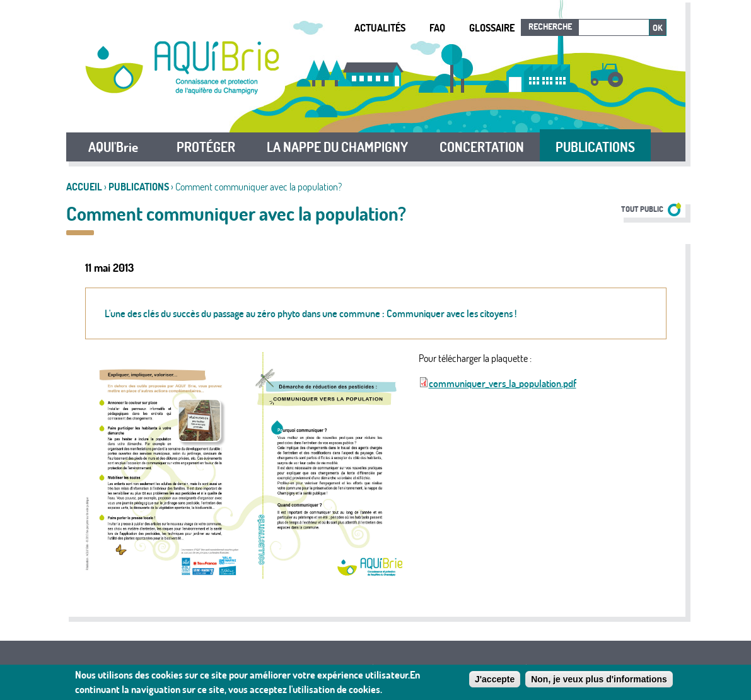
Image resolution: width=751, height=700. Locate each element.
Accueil (84, 187)
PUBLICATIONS (595, 147)
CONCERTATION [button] (482, 147)
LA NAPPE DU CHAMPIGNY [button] (337, 147)
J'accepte (495, 682)
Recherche (550, 26)
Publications (139, 187)
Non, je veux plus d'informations (599, 682)
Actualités (380, 28)
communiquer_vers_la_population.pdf (503, 383)
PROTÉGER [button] (206, 147)
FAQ (437, 28)
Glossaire (492, 28)
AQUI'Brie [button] (113, 147)
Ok (658, 28)
